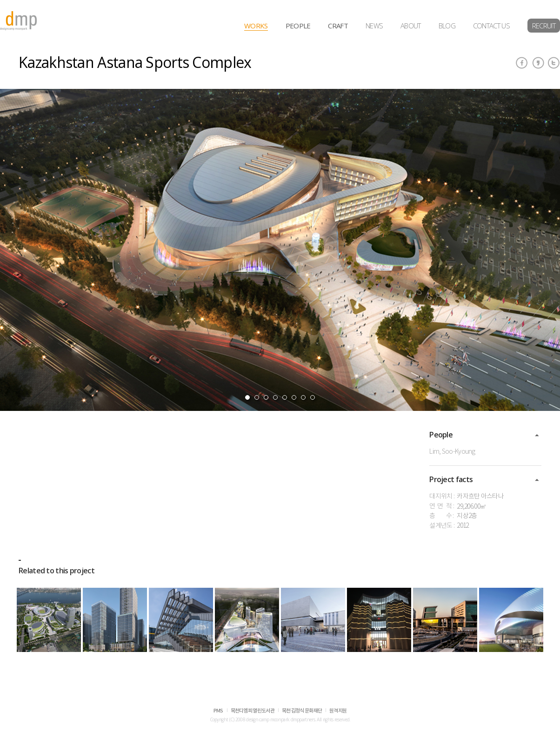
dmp (19, 21)
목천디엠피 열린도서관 (253, 711)
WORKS (256, 26)
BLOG (447, 26)
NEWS (374, 26)
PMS (218, 711)
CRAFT (338, 26)
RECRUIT (544, 26)
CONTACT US (491, 26)
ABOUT (411, 26)
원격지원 (338, 711)
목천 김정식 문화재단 (302, 711)
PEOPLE (298, 26)
